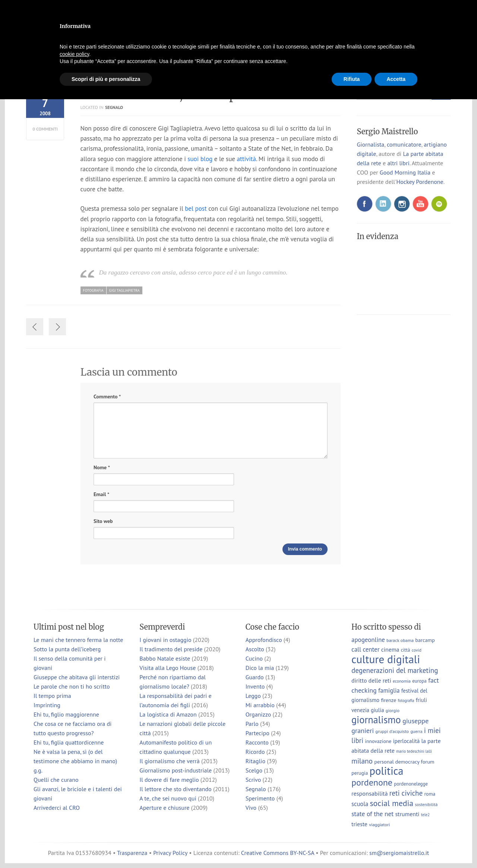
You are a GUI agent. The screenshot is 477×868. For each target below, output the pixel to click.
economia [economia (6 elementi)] (402, 681)
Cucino (254, 658)
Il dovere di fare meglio (169, 780)
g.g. (38, 770)
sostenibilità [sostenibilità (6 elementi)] (426, 804)
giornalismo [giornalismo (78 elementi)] (376, 720)
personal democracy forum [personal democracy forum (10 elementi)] (404, 762)
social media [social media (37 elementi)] (391, 803)
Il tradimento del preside (171, 649)
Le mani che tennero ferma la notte (78, 640)
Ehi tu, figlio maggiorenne (66, 714)
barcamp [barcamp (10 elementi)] (425, 640)
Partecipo (258, 733)
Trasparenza (132, 853)
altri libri (398, 163)
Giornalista (370, 144)
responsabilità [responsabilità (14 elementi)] (370, 793)
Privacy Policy (170, 853)
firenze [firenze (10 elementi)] (388, 700)
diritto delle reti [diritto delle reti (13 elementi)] (371, 680)
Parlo (252, 724)
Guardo (255, 677)
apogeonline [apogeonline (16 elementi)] (368, 640)
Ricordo (255, 752)
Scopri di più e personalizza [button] (106, 79)
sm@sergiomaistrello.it (399, 853)
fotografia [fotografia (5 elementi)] (406, 701)
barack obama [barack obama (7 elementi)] (400, 640)
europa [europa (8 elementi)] (419, 681)
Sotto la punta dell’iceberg (67, 649)
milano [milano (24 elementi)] (362, 761)
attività (247, 159)
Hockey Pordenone (420, 182)
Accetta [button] (396, 79)
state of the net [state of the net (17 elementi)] (372, 814)
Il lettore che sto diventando (175, 789)
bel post (196, 209)
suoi (193, 159)
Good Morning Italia (405, 172)
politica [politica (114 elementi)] (387, 771)
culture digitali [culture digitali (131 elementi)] (386, 659)
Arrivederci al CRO (57, 808)
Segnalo (114, 107)
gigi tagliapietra (124, 290)
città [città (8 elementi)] (406, 650)
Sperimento (260, 798)
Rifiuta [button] (352, 79)
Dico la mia (260, 668)
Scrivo (253, 780)
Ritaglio (255, 761)
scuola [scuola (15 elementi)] (360, 804)
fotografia (93, 290)
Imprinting (47, 705)
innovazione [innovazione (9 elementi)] (378, 741)
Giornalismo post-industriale (176, 770)
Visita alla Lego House (168, 668)
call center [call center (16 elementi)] (365, 649)
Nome (102, 468)
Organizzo (258, 714)
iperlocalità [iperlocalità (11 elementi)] (407, 741)
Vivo (251, 808)
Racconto (257, 742)
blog (206, 159)
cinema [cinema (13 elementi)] (390, 649)
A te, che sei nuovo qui (168, 798)
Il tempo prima (52, 696)
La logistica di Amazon (168, 714)
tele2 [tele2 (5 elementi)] (425, 815)
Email (101, 494)
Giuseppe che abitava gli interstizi (77, 677)
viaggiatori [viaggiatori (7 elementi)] (379, 824)
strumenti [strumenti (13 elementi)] (407, 814)
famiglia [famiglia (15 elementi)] (389, 690)
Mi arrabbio (260, 705)
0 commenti (45, 129)
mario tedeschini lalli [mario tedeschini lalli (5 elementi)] (414, 751)
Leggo (253, 696)
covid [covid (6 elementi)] (417, 650)
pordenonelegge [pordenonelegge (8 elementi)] (411, 784)
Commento (107, 397)
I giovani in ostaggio (165, 640)
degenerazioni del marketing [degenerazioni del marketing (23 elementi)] (395, 670)
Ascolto (255, 649)
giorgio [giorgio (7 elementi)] (393, 710)
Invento (255, 686)
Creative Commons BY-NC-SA (278, 853)
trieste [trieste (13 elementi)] (359, 824)
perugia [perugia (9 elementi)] (360, 773)
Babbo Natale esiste (165, 658)
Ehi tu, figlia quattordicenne (69, 742)
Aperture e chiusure (164, 808)
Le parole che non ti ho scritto (72, 686)
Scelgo (254, 770)
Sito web (103, 521)
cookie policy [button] (74, 54)
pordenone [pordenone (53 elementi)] (372, 782)
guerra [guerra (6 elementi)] (416, 731)
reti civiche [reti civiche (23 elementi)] (406, 793)
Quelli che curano (56, 780)
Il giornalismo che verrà (169, 761)
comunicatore (404, 144)
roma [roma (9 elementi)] (430, 794)
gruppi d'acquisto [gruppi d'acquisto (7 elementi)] (392, 731)
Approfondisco (264, 640)
